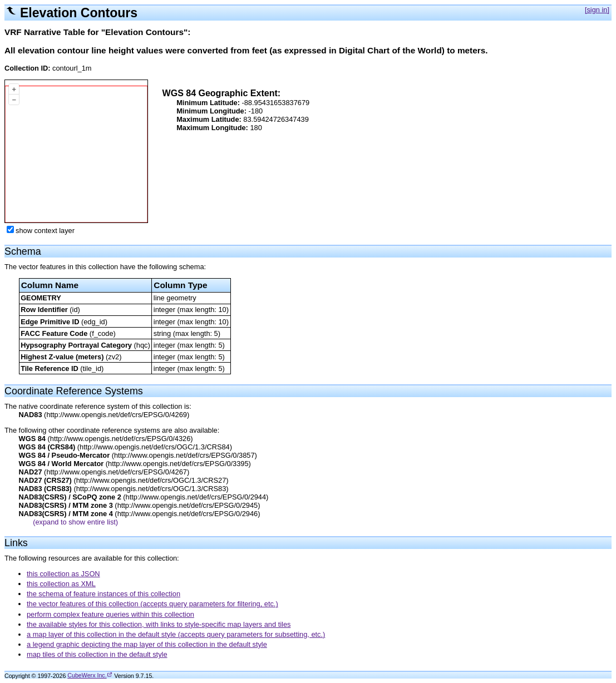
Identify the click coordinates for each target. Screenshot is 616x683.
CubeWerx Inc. (87, 675)
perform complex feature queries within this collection (110, 614)
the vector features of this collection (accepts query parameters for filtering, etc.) (152, 604)
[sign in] (597, 10)
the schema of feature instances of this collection (104, 594)
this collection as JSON (63, 574)
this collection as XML (61, 584)
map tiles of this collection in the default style (97, 654)
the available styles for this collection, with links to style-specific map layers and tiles (159, 624)
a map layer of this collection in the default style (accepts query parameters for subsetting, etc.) (176, 634)
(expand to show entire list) (75, 522)
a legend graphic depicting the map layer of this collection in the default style (147, 644)
